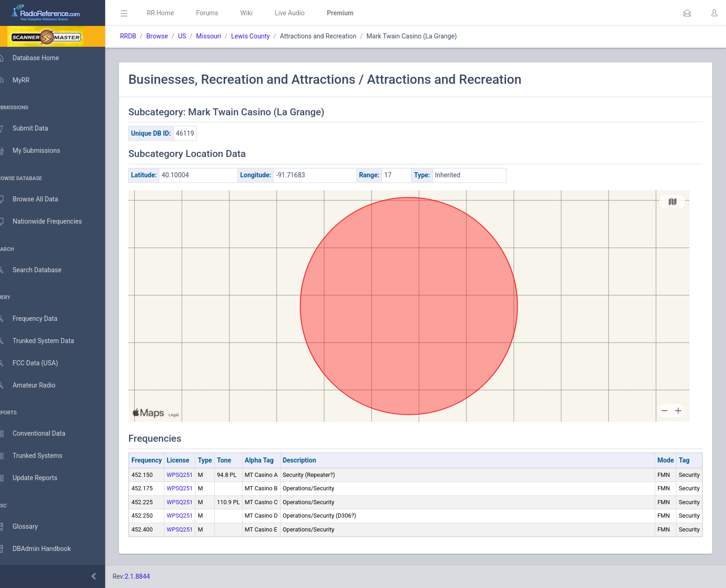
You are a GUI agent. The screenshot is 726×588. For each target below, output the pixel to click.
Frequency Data (35, 319)
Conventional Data (39, 434)
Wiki (260, 13)
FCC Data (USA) (36, 363)
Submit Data (31, 129)
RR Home (174, 13)
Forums (220, 13)
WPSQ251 (193, 475)
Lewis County (264, 36)
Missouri (222, 36)
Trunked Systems (38, 456)
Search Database (38, 270)
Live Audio (303, 13)
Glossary (25, 527)
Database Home (36, 58)
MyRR (21, 80)
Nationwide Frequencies (48, 222)
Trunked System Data (44, 341)
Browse (170, 36)
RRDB (141, 36)
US (195, 36)
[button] (687, 13)
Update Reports (35, 478)
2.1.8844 (151, 576)
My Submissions (37, 151)
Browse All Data (36, 200)
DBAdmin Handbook (42, 549)
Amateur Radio (34, 385)
